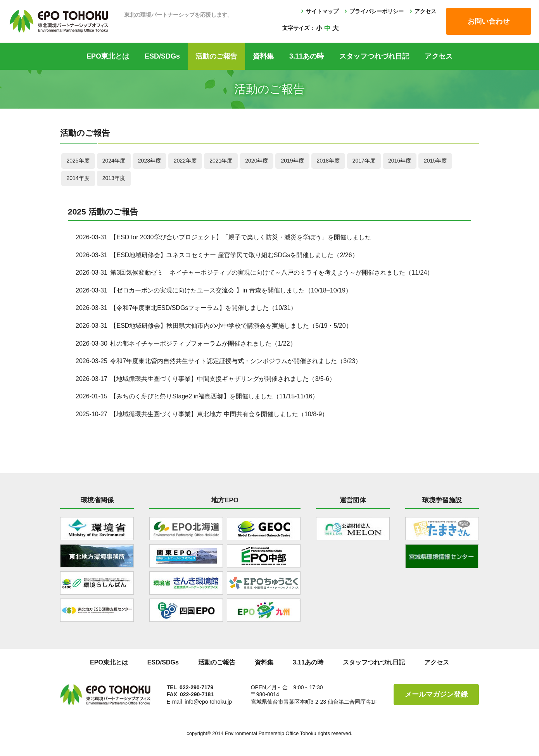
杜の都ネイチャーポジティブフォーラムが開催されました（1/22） (203, 343)
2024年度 (114, 161)
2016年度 (400, 161)
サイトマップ (322, 11)
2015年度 (435, 161)
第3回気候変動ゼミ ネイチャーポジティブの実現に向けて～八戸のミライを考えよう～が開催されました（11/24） (272, 272)
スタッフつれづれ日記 (374, 56)
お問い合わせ (489, 21)
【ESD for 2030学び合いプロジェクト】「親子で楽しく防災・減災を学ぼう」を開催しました (240, 237)
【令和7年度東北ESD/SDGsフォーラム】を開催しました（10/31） (203, 308)
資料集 (263, 56)
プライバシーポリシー (377, 11)
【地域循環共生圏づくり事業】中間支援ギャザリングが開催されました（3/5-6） (223, 379)
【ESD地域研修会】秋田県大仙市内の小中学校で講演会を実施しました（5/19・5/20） (231, 326)
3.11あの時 (307, 56)
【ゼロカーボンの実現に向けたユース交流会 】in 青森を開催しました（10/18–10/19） (231, 290)
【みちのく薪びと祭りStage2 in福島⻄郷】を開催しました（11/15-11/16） (214, 396)
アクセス (425, 11)
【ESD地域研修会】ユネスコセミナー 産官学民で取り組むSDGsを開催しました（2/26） (234, 255)
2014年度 (78, 178)
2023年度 (149, 161)
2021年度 (221, 161)
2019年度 (292, 161)
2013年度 (114, 178)
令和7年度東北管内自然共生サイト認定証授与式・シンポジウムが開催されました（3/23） (236, 361)
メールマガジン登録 (436, 694)
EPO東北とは (108, 56)
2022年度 (185, 161)
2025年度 (78, 161)
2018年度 (328, 161)
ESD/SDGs (162, 56)
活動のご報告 (216, 56)
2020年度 (257, 161)
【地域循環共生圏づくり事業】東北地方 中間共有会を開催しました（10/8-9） (219, 414)
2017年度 (364, 161)
